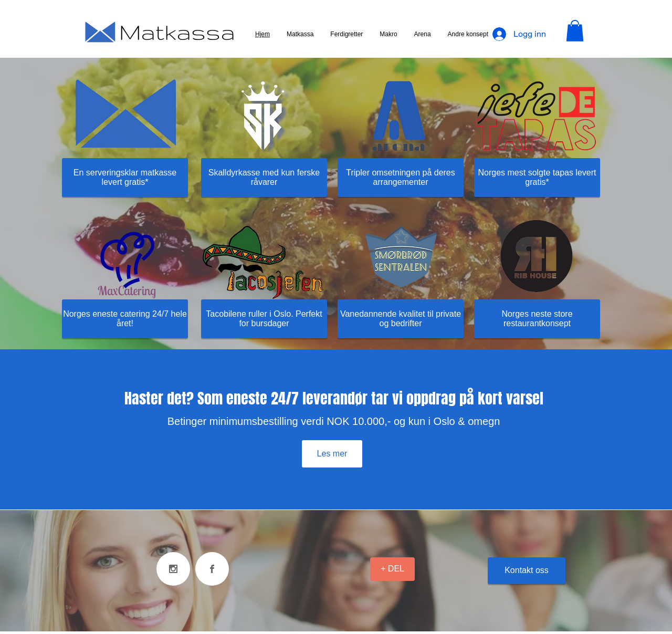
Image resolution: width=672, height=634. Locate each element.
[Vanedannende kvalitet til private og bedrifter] (401, 319)
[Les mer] (332, 454)
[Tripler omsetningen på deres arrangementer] (401, 178)
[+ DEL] (392, 569)
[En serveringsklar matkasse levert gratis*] (125, 178)
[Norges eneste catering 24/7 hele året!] (125, 319)
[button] (575, 31)
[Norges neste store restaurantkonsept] (537, 319)
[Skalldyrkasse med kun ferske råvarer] (264, 178)
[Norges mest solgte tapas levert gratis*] (537, 178)
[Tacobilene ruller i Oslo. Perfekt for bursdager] (264, 319)
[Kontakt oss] (527, 571)
